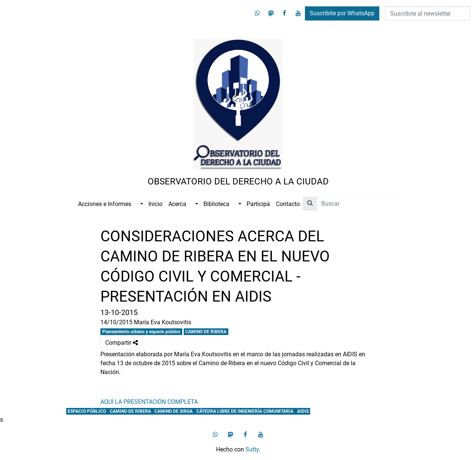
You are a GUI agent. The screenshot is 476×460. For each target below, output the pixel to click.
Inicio (155, 204)
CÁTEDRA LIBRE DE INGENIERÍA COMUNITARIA (245, 411)
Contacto (288, 204)
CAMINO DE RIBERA (206, 332)
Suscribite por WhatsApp (342, 13)
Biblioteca (216, 204)
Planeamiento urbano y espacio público (141, 332)
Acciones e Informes (105, 204)
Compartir (122, 343)
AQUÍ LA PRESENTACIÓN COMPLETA (149, 402)
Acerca (177, 204)
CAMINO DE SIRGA (173, 411)
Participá (258, 204)
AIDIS (303, 411)
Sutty (252, 449)
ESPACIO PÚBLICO (87, 411)
